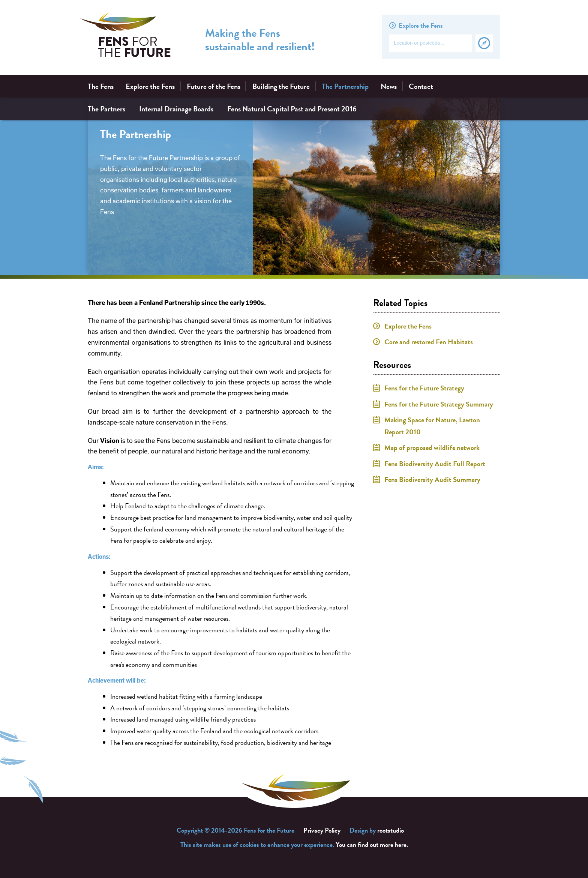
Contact (421, 86)
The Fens (101, 86)
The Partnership (345, 86)
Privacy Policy (322, 830)
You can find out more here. (372, 844)
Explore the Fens (150, 86)
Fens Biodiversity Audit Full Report (435, 464)
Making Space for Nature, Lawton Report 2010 (432, 426)
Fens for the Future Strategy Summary (439, 404)
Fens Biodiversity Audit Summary (432, 480)
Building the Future (281, 86)
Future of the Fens (214, 86)
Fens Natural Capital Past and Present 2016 (292, 109)
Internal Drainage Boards (176, 109)
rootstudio (391, 830)
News (389, 86)
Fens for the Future (126, 37)
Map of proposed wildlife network (432, 448)
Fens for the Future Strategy (424, 388)
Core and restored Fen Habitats (429, 342)
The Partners (106, 109)
